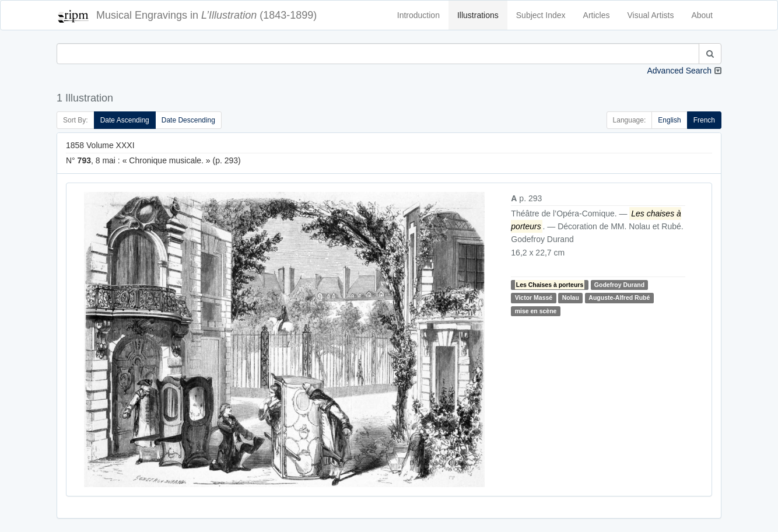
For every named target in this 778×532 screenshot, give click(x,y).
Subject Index (541, 15)
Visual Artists (651, 15)
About (702, 15)
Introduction (418, 15)
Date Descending (188, 120)
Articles (597, 15)
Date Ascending (125, 120)
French (704, 120)
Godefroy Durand (619, 285)
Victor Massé (534, 297)
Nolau (571, 297)
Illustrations (478, 15)
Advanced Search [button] (679, 71)
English (669, 120)
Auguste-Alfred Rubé (619, 297)
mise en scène (536, 311)
